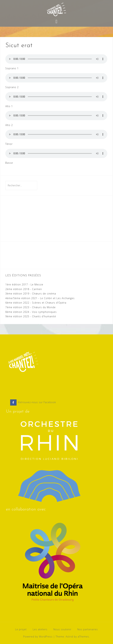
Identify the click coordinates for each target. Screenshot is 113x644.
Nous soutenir (62, 629)
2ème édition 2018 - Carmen (24, 289)
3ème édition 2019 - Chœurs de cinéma (31, 294)
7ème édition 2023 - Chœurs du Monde (30, 307)
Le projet (21, 629)
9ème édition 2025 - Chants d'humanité (31, 316)
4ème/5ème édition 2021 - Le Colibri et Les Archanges (40, 298)
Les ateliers (40, 629)
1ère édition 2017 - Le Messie (24, 284)
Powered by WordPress (38, 637)
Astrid (69, 637)
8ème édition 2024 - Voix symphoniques (31, 312)
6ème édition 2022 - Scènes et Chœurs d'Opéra (36, 303)
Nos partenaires (88, 629)
